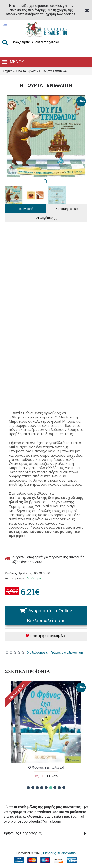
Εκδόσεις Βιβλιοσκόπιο (59, 853)
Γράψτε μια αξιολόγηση (67, 652)
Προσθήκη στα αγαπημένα (48, 636)
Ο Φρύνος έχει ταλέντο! (46, 767)
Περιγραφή (25, 209)
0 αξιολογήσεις (37, 652)
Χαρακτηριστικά (66, 209)
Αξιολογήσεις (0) (46, 218)
